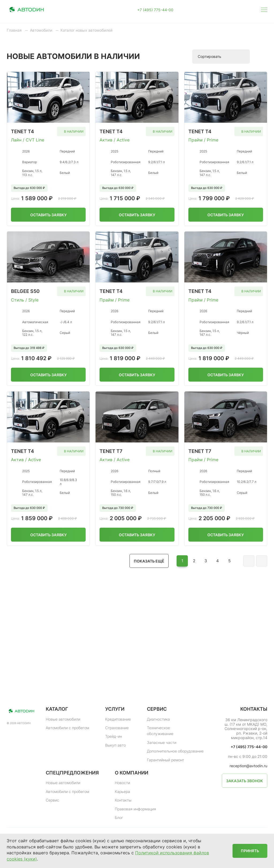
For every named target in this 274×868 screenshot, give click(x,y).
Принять (250, 851)
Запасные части (162, 742)
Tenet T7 (111, 451)
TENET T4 (111, 131)
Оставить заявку (48, 215)
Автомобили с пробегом (67, 728)
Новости (122, 783)
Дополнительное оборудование (175, 751)
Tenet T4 (22, 131)
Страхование (117, 728)
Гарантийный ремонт (165, 760)
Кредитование (118, 719)
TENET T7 (200, 451)
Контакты (123, 800)
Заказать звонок (245, 781)
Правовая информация (135, 809)
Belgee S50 (25, 291)
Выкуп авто (115, 745)
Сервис (52, 800)
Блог (119, 817)
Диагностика (158, 719)
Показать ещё (149, 561)
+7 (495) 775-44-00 (155, 10)
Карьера (122, 791)
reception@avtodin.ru (248, 766)
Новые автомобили (63, 719)
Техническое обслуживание (160, 731)
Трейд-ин (114, 736)
